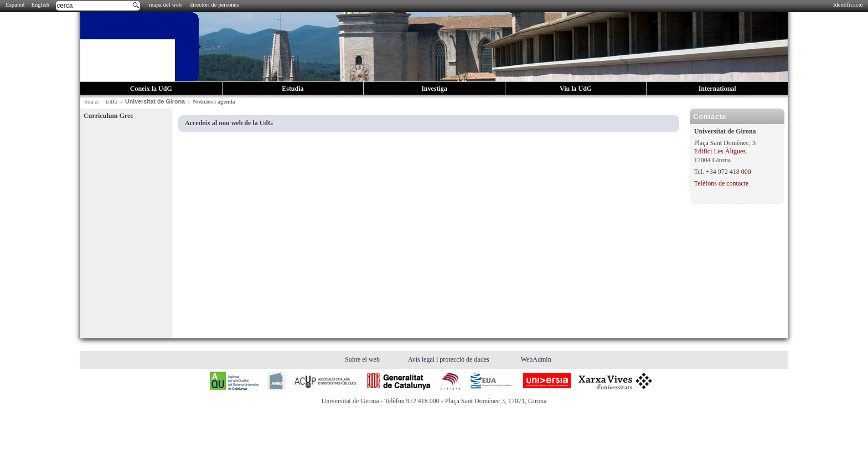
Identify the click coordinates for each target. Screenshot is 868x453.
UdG (111, 102)
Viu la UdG (576, 89)
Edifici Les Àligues (720, 151)
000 (746, 172)
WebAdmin (536, 359)
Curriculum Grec (108, 116)
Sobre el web (363, 359)
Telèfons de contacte (721, 183)
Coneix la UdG (151, 89)
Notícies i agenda (214, 102)
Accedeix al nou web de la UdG (229, 123)
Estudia (293, 89)
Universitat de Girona (155, 101)
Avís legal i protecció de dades (449, 359)
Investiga (434, 89)
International (717, 89)
